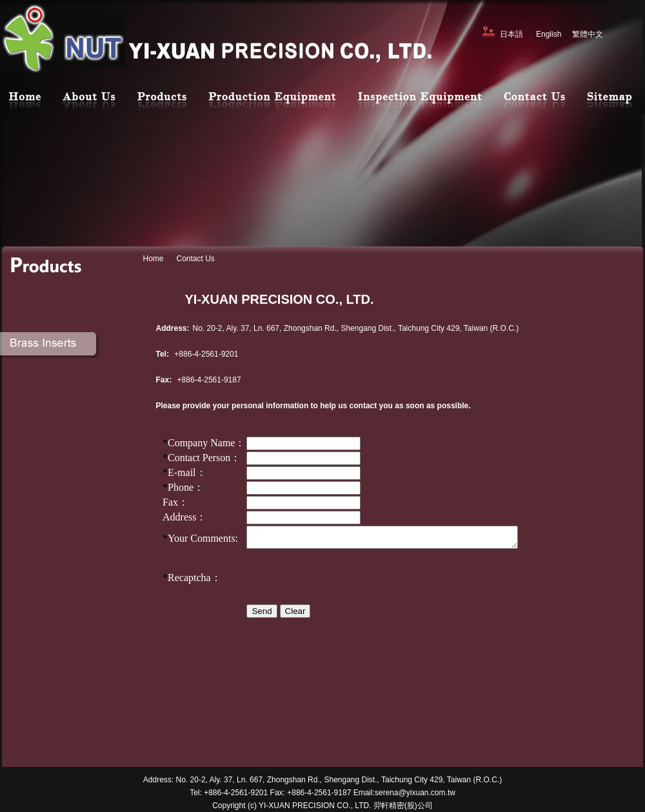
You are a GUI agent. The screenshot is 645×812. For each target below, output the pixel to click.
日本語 (511, 34)
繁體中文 (588, 34)
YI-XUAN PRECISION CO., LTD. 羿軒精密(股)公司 (346, 806)
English (549, 34)
